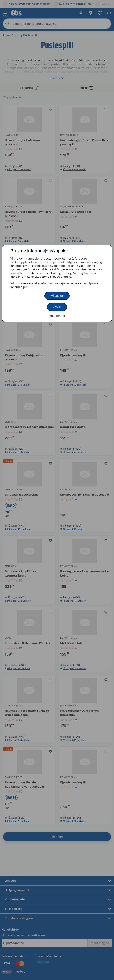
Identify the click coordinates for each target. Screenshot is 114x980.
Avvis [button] (57, 307)
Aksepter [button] (57, 296)
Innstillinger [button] (57, 316)
